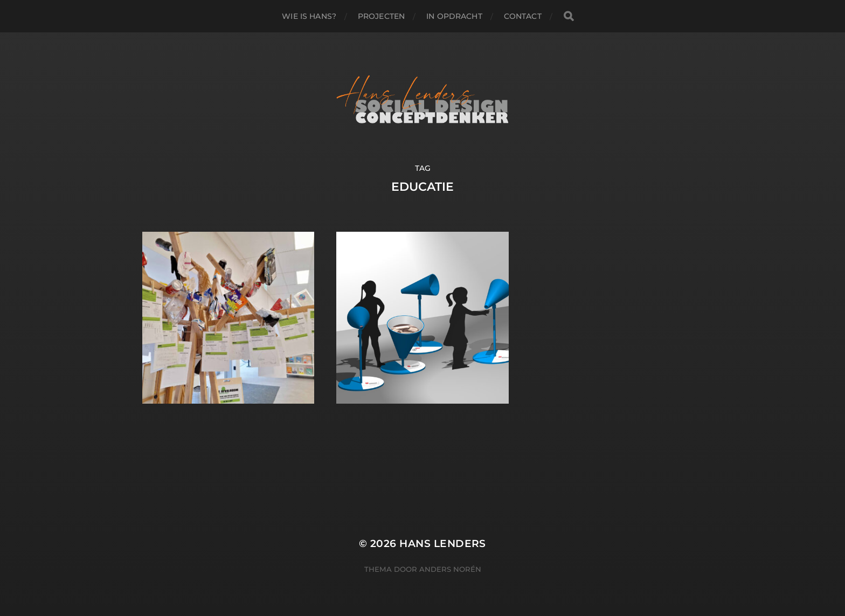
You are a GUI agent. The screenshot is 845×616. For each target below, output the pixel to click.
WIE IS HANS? (309, 16)
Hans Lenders (443, 544)
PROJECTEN (381, 16)
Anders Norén (450, 569)
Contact (523, 16)
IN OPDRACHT (454, 16)
